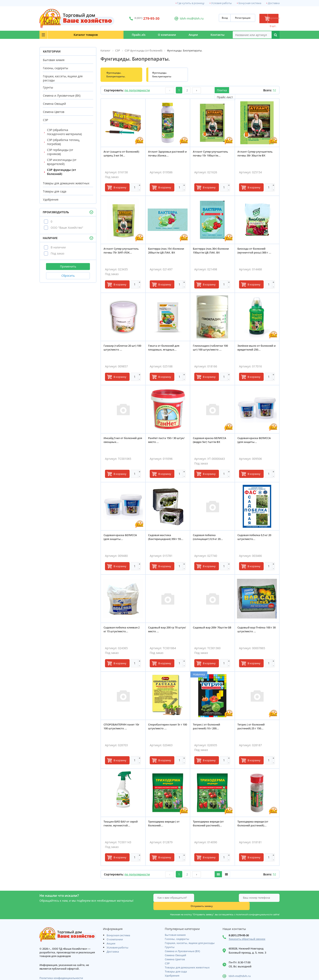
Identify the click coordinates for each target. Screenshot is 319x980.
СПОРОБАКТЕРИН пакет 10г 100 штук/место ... (123, 728)
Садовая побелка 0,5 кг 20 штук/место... (256, 538)
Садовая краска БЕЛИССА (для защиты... (256, 441)
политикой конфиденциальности (254, 906)
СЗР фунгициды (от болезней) (62, 172)
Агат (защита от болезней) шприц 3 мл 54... (123, 155)
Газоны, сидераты (56, 68)
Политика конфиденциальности (61, 971)
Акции (177, 35)
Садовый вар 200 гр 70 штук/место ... (164, 631)
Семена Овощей (54, 104)
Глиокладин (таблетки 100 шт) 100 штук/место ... (212, 349)
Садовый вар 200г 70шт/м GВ (211, 631)
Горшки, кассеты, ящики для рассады (63, 78)
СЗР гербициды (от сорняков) (60, 152)
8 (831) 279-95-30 (239, 928)
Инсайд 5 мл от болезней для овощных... (122, 441)
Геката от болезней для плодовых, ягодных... (165, 349)
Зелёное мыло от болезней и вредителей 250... (257, 349)
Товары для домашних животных (66, 183)
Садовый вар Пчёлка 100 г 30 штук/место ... (256, 631)
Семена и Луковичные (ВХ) (62, 96)
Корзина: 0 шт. (264, 19)
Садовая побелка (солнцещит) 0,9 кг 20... (209, 538)
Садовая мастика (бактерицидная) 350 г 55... (167, 538)
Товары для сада (55, 191)
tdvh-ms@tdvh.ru (180, 18)
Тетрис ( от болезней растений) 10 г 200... (208, 728)
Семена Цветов (54, 112)
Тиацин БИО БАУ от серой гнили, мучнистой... (122, 825)
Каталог (64, 35)
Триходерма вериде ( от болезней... (166, 825)
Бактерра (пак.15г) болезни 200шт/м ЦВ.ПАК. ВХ (168, 252)
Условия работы (221, 3)
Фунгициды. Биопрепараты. (116, 75)
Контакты (212, 35)
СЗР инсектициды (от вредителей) (62, 162)
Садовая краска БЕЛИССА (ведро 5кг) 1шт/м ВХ (211, 441)
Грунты (48, 87)
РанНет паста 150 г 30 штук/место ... (164, 441)
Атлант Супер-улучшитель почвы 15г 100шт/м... (212, 155)
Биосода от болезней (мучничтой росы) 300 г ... (256, 252)
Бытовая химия (54, 60)
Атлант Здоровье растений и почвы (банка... (162, 157)
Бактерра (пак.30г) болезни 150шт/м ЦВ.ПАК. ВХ (212, 252)
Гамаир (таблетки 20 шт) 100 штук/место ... (121, 349)
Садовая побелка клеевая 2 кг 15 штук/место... (123, 631)
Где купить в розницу (191, 3)
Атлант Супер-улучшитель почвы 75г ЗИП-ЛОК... (123, 252)
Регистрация (225, 19)
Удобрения (51, 199)
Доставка (274, 3)
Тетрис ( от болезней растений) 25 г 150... (253, 728)
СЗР (45, 120)
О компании (140, 35)
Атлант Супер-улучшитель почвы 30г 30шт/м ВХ (257, 155)
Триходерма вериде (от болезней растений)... (210, 825)
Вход (207, 19)
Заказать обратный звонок (247, 932)
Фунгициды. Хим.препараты (162, 75)
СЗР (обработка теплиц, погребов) (63, 142)
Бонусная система (250, 3)
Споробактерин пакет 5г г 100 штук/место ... (167, 728)
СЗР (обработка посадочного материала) (64, 132)
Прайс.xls (101, 35)
